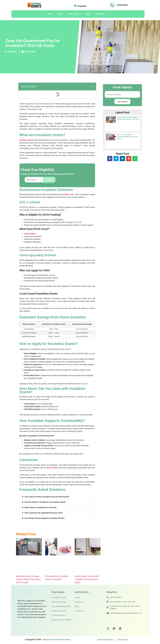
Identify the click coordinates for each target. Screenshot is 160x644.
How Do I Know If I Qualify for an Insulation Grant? (45, 503)
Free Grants (75, 14)
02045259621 (122, 5)
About (61, 14)
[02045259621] (112, 5)
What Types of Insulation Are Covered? (41, 508)
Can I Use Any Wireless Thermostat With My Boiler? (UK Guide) (128, 137)
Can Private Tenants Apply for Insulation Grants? (45, 519)
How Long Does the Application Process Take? (44, 514)
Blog (88, 14)
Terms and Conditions (105, 641)
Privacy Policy (123, 641)
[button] (93, 87)
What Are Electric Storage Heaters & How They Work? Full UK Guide (28, 580)
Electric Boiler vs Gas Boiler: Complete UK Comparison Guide (87, 580)
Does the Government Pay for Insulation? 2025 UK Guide (32, 43)
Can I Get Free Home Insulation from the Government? (47, 498)
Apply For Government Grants (57, 640)
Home (50, 14)
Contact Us (100, 14)
